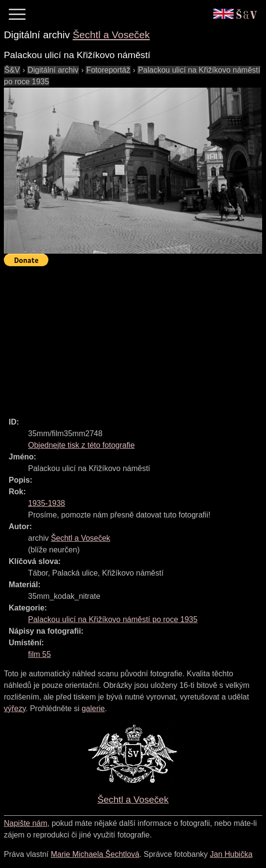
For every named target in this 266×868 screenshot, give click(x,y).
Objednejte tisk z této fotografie (81, 445)
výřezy (15, 708)
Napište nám (26, 823)
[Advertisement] (135, 337)
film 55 (39, 654)
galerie (93, 708)
